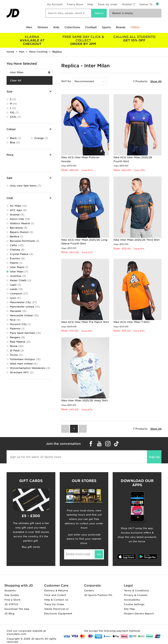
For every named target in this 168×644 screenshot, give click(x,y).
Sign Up (154, 457)
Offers (135, 27)
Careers (89, 591)
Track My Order (54, 604)
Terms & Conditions (136, 591)
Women (43, 27)
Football (91, 27)
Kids (56, 27)
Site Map (129, 609)
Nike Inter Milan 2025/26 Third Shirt (137, 240)
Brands (121, 27)
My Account (55, 4)
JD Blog (9, 614)
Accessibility (132, 600)
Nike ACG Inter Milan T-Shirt (132, 322)
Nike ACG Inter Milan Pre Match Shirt (85, 322)
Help (90, 4)
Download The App (17, 609)
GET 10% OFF (134, 39)
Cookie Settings (134, 604)
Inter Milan (30, 72)
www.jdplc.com (16, 634)
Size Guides (12, 595)
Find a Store (75, 4)
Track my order (108, 4)
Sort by (66, 81)
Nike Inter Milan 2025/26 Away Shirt (85, 400)
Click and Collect (55, 595)
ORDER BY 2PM (83, 40)
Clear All (16, 80)
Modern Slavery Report (139, 614)
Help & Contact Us (56, 600)
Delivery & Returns (56, 591)
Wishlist (127, 4)
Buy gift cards (31, 547)
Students (10, 591)
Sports (106, 27)
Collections (72, 27)
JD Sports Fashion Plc (98, 595)
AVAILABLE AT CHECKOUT (32, 40)
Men (29, 27)
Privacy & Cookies (136, 595)
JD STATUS (11, 604)
